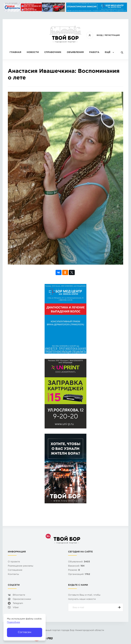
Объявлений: (79, 562)
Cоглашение (15, 570)
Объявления (75, 52)
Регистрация (112, 35)
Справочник (53, 52)
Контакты (13, 574)
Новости (33, 52)
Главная (15, 52)
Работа (94, 52)
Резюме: (74, 570)
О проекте (14, 562)
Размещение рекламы (21, 566)
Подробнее (14, 622)
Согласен (24, 632)
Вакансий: (76, 566)
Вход (100, 35)
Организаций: (79, 574)
